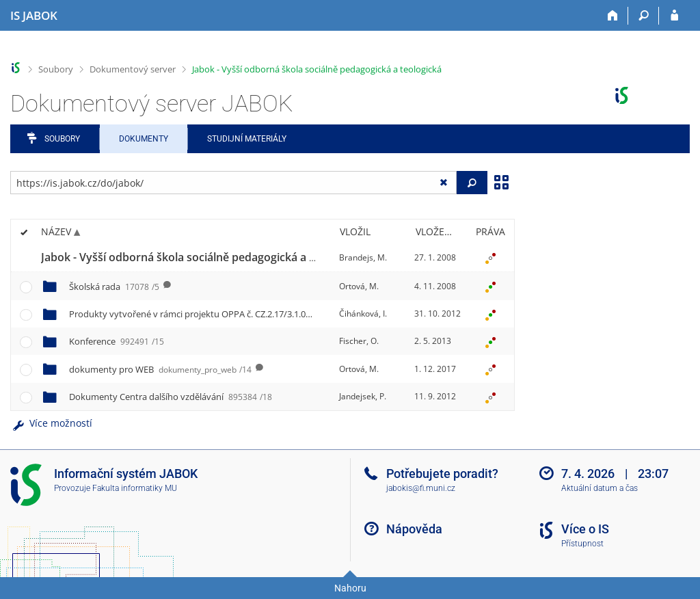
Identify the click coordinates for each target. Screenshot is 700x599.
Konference (117, 341)
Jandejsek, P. (363, 396)
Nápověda (414, 529)
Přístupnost (582, 544)
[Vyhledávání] (644, 16)
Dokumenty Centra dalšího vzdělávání (171, 397)
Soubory (56, 69)
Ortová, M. (359, 286)
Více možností (51, 423)
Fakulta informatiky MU (135, 488)
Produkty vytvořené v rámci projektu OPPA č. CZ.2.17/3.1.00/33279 (225, 314)
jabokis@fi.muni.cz (421, 488)
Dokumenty (144, 139)
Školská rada (114, 287)
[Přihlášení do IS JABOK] (674, 16)
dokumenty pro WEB (160, 369)
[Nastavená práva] (490, 258)
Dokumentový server (133, 69)
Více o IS (585, 529)
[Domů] (613, 16)
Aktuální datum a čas (600, 488)
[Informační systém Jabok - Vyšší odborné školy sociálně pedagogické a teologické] (34, 16)
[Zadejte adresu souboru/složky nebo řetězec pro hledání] (233, 183)
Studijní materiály (247, 139)
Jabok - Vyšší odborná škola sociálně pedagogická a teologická (317, 69)
